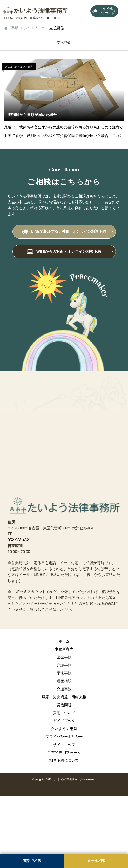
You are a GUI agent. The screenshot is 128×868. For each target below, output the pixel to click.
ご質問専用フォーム (64, 753)
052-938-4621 (18, 18)
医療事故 (64, 657)
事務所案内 (64, 649)
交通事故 (64, 689)
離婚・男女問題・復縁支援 (64, 697)
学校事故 (64, 673)
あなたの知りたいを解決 (19, 67)
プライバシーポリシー (64, 737)
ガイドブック (64, 721)
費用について (64, 713)
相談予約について (64, 760)
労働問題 (64, 705)
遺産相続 (64, 681)
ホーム (64, 641)
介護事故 (64, 665)
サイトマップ (64, 745)
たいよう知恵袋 (64, 729)
